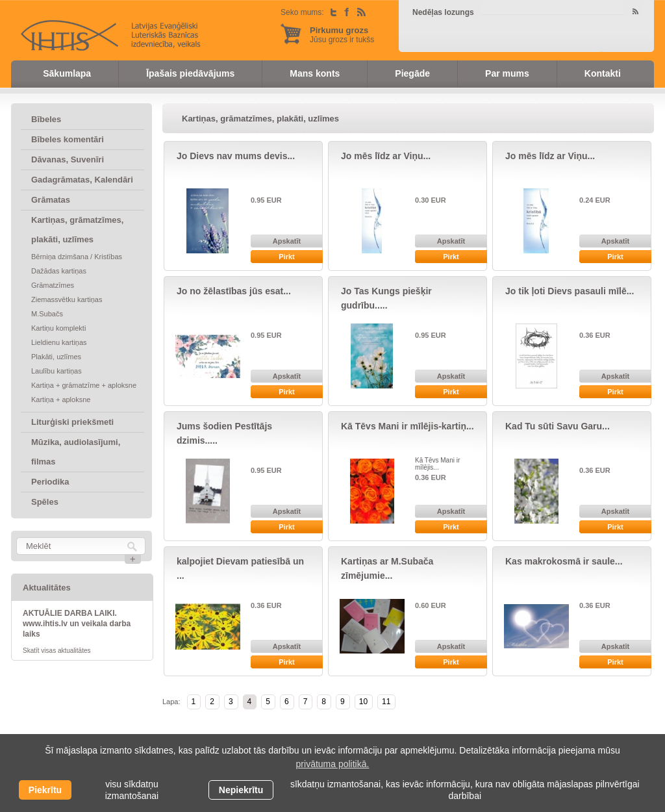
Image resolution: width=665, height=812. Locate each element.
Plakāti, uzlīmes (56, 357)
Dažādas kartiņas (59, 271)
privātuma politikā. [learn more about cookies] (333, 764)
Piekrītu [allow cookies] (45, 790)
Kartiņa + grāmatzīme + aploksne (84, 385)
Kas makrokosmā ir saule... (564, 561)
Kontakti (603, 73)
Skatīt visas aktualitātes (57, 651)
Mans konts (315, 73)
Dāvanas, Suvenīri (68, 159)
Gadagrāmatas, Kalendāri (82, 180)
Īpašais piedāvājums (190, 73)
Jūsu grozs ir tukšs (342, 35)
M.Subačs (47, 314)
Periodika (50, 482)
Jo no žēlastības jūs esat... (234, 291)
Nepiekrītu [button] (241, 790)
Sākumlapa (67, 73)
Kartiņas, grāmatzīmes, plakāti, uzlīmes (77, 230)
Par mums (507, 73)
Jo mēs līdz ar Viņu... (386, 156)
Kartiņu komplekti (58, 328)
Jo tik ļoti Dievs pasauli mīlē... (570, 291)
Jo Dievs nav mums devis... (236, 156)
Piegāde (412, 73)
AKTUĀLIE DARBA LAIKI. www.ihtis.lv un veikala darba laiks (77, 624)
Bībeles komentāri (68, 139)
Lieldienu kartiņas (59, 342)
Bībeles (46, 119)
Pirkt (286, 257)
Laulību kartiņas (56, 371)
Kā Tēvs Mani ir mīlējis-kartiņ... (408, 426)
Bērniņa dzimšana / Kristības (77, 257)
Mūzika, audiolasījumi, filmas (76, 452)
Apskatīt (287, 241)
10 (363, 702)
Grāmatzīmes (53, 285)
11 (386, 702)
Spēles (45, 502)
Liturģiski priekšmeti (72, 422)
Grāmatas (51, 200)
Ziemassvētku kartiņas (67, 299)
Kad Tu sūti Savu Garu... (558, 426)
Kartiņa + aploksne (61, 400)
